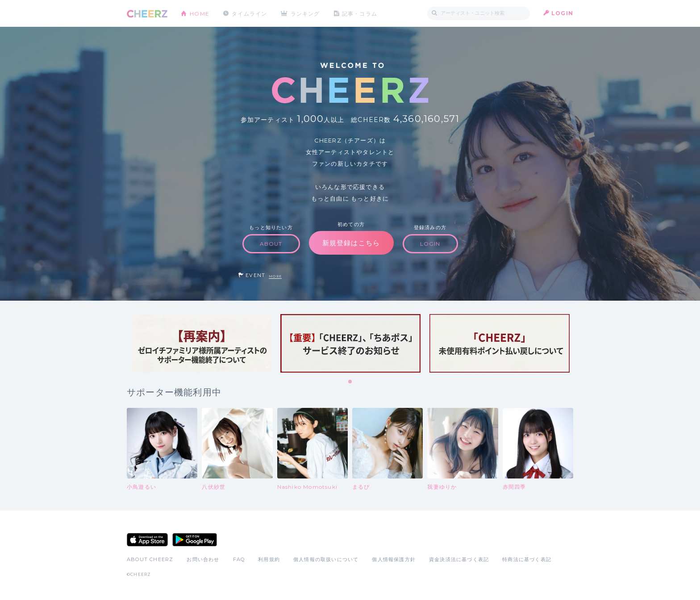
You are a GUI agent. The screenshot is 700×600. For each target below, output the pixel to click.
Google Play (195, 540)
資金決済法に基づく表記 (459, 559)
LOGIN (562, 13)
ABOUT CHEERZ (150, 559)
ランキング (306, 13)
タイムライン (249, 13)
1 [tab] (350, 382)
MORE (275, 276)
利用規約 (269, 559)
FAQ (239, 559)
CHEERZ (147, 14)
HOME (200, 13)
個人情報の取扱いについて (326, 559)
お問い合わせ (203, 559)
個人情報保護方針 (394, 559)
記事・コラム (360, 13)
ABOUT (271, 244)
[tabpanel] (201, 343)
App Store (147, 540)
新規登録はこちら (351, 243)
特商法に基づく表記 (527, 559)
